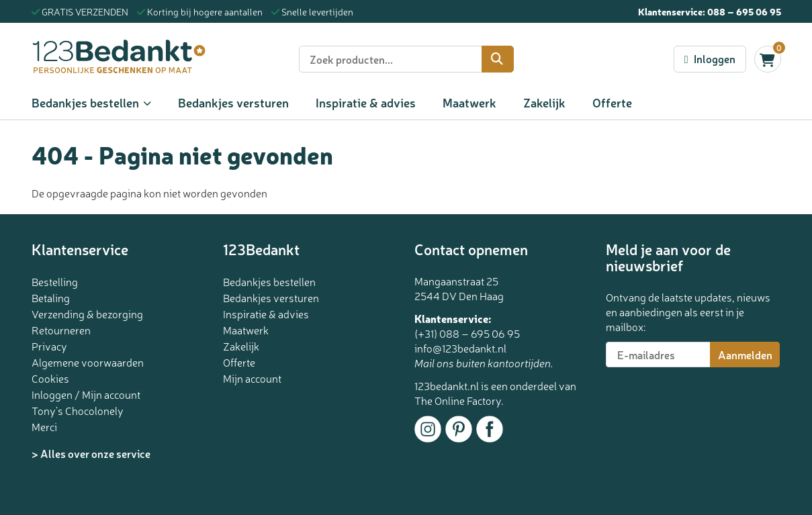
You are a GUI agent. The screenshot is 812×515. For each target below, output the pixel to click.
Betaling (51, 297)
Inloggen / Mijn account (86, 394)
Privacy (49, 346)
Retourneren (61, 330)
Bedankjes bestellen (85, 102)
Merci (44, 426)
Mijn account (252, 378)
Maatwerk (469, 102)
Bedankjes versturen (233, 102)
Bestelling (55, 281)
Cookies (50, 378)
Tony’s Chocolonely (78, 410)
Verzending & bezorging (87, 314)
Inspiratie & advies (366, 102)
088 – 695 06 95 (744, 11)
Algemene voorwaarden (88, 362)
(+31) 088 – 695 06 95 (467, 333)
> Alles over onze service (91, 453)
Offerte (612, 102)
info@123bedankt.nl (460, 348)
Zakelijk (544, 102)
